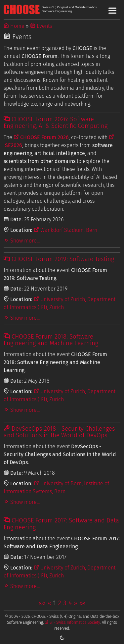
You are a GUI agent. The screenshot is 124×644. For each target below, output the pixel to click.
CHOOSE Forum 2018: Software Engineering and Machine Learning (51, 340)
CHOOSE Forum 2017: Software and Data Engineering (61, 524)
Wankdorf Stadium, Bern (65, 230)
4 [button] (70, 603)
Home (14, 26)
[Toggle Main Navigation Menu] (112, 11)
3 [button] (65, 603)
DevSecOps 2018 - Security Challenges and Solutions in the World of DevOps (59, 432)
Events (41, 26)
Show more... (22, 241)
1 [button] (55, 603)
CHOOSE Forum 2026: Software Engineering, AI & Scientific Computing (56, 123)
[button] (42, 603)
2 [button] (60, 603)
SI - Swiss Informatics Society (72, 622)
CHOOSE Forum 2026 (41, 137)
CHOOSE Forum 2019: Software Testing (59, 259)
